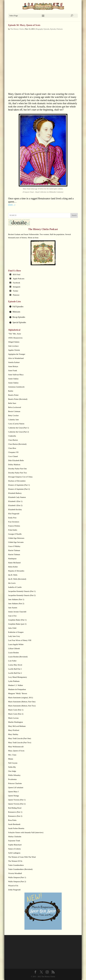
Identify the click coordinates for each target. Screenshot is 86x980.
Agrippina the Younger (17, 354)
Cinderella (12, 436)
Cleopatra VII (13, 452)
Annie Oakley (13, 379)
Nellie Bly (12, 767)
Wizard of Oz (13, 886)
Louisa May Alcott (15, 665)
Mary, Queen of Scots (16, 751)
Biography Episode (43, 29)
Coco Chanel (13, 456)
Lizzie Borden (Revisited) (18, 657)
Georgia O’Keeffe (15, 534)
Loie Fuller (12, 661)
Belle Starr (12, 403)
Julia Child (12, 628)
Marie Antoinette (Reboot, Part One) (22, 702)
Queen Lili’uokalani (16, 787)
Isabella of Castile (15, 587)
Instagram (17, 287)
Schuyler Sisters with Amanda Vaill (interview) (26, 832)
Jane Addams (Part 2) (16, 604)
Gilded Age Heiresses (16, 538)
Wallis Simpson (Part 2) (17, 882)
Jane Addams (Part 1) (16, 599)
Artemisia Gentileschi (16, 387)
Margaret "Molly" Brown (18, 693)
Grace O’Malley (14, 546)
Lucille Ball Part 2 (15, 673)
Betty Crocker (13, 415)
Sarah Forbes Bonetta (16, 828)
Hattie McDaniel (14, 563)
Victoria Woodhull (15, 873)
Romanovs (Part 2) (15, 816)
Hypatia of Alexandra (16, 571)
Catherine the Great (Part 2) (19, 432)
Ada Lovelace (13, 346)
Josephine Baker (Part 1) (17, 620)
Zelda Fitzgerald (14, 890)
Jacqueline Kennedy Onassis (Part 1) (22, 591)
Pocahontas (12, 779)
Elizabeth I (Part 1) (15, 501)
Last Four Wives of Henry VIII (20, 640)
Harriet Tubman (14, 550)
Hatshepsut (12, 559)
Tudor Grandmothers (16, 865)
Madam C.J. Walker (16, 685)
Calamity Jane (13, 420)
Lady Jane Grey (14, 636)
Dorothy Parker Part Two (18, 473)
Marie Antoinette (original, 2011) (21, 698)
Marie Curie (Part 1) (16, 710)
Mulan (11, 759)
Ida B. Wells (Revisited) (17, 579)
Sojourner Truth (14, 841)
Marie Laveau (13, 718)
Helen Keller (13, 567)
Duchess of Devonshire (17, 481)
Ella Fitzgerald (14, 514)
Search (74, 215)
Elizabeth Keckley (15, 510)
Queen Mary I (13, 792)
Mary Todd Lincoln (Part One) (20, 738)
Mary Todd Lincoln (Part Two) (20, 743)
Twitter (15, 291)
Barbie (11, 391)
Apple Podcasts (19, 279)
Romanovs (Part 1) (15, 812)
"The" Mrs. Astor (15, 334)
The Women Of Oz (15, 861)
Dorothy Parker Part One (17, 469)
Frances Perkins (14, 526)
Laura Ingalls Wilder (16, 644)
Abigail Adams (14, 342)
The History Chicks (17, 29)
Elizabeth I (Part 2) (15, 505)
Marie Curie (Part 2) (16, 714)
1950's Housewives (15, 338)
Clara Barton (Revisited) (17, 444)
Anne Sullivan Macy (16, 375)
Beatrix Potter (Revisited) (18, 399)
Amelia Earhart (14, 362)
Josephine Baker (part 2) (17, 624)
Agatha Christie (14, 350)
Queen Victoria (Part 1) (17, 800)
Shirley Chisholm (15, 837)
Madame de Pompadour (17, 689)
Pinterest (16, 295)
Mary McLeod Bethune (17, 726)
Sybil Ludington (14, 853)
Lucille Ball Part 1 (15, 669)
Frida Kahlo (13, 530)
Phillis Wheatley (14, 775)
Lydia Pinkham (14, 681)
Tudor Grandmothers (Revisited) (20, 869)
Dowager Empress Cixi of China (20, 477)
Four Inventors (14, 522)
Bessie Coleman (14, 411)
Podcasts (60, 29)
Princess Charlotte (15, 783)
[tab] (43, 307)
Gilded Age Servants (16, 542)
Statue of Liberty (15, 849)
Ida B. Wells (13, 575)
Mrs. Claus (12, 755)
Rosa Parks (12, 820)
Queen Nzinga (14, 796)
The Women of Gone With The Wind (22, 857)
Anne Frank (13, 371)
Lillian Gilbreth (14, 649)
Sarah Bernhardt (14, 824)
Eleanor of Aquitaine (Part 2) (19, 489)
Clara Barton (13, 440)
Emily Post (12, 518)
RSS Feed (17, 275)
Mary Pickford (14, 730)
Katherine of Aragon (16, 632)
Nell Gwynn (13, 763)
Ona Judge (12, 771)
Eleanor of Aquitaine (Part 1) (19, 485)
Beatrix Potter (13, 395)
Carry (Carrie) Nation (16, 424)
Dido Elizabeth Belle (16, 460)
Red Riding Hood (15, 808)
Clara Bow (12, 448)
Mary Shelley (13, 734)
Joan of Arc (12, 616)
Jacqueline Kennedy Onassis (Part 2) (22, 595)
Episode (53, 29)
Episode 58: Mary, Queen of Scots (24, 25)
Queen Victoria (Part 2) (17, 804)
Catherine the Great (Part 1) (19, 428)
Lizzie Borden (13, 653)
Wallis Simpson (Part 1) (17, 877)
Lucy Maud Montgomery (18, 677)
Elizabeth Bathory (15, 493)
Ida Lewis (12, 583)
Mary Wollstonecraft (16, 747)
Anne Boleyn (13, 366)
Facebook (16, 283)
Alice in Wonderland (16, 358)
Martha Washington (16, 722)
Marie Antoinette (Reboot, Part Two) (22, 706)
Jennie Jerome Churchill (17, 612)
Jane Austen (13, 608)
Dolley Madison (14, 465)
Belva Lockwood (15, 407)
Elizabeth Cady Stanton (17, 497)
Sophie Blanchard (15, 845)
